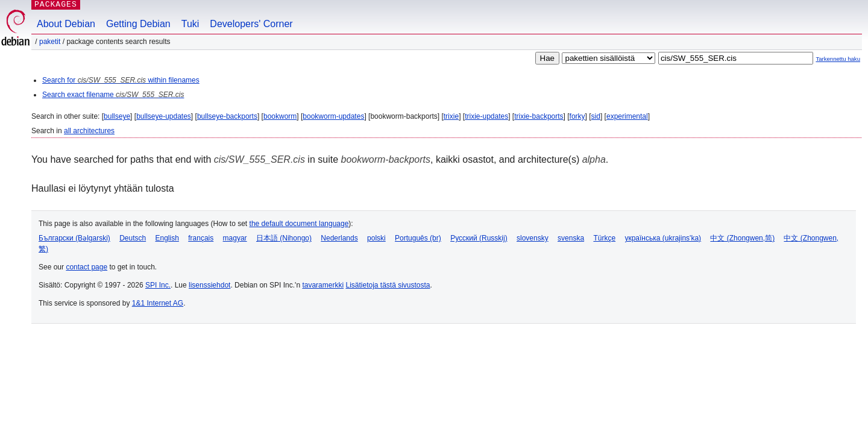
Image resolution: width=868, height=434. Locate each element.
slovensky (533, 238)
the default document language (299, 224)
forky (577, 116)
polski (376, 238)
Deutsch (133, 238)
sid (596, 116)
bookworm (280, 116)
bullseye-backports (227, 116)
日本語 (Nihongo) (284, 238)
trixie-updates (486, 116)
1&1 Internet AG (158, 303)
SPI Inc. (158, 285)
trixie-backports (539, 116)
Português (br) (418, 238)
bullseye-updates (164, 116)
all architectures (89, 131)
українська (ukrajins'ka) (663, 238)
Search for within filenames (121, 80)
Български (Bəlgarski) (74, 238)
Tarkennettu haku (838, 59)
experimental (627, 116)
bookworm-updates (333, 116)
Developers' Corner (251, 24)
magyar (235, 238)
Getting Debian (138, 24)
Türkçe (604, 238)
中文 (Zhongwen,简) (742, 238)
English (167, 238)
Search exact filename (113, 95)
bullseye (117, 116)
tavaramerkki (323, 285)
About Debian (66, 24)
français (201, 238)
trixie (451, 116)
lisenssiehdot (209, 285)
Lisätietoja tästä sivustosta (388, 285)
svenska (571, 238)
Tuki (190, 24)
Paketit (50, 42)
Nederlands (339, 238)
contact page (86, 267)
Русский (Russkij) (479, 238)
